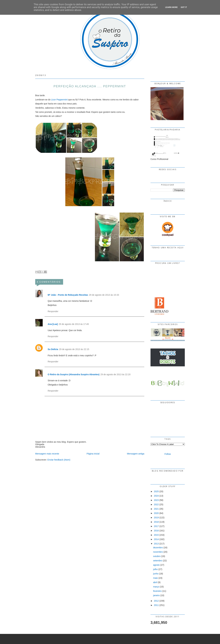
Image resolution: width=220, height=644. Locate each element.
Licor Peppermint (59, 100)
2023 (156, 500)
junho (156, 574)
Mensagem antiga (136, 454)
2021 (156, 509)
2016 (156, 531)
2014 (156, 539)
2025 (156, 491)
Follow (168, 454)
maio (155, 578)
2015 (156, 535)
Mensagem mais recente (47, 454)
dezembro (158, 548)
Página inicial (93, 454)
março (156, 587)
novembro (158, 552)
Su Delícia (53, 349)
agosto (156, 565)
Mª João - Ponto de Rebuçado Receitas (68, 295)
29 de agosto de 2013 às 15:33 (104, 295)
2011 (156, 605)
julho (155, 569)
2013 (156, 544)
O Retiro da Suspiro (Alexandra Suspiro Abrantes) (74, 374)
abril (155, 582)
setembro (158, 561)
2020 (156, 513)
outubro (157, 556)
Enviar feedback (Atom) (59, 460)
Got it (184, 7)
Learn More (171, 7)
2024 (156, 496)
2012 (156, 601)
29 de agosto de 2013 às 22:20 (115, 374)
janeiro (156, 595)
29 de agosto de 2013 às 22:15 (74, 349)
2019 (156, 518)
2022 (156, 504)
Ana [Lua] (53, 324)
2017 (156, 526)
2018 (156, 522)
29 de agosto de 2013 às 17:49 (74, 324)
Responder (53, 311)
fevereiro (157, 591)
